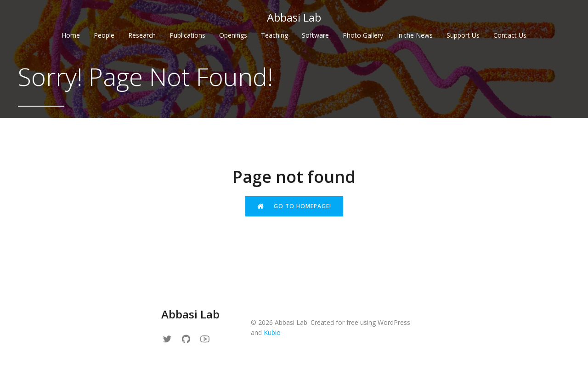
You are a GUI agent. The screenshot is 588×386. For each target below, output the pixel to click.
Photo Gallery (363, 35)
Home (71, 35)
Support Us (463, 35)
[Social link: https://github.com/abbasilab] (189, 338)
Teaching (274, 35)
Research (142, 35)
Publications (187, 35)
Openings (233, 35)
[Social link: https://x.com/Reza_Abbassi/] (171, 338)
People (104, 35)
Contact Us (510, 35)
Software (315, 35)
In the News (415, 35)
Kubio (272, 332)
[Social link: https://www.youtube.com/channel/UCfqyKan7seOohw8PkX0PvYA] (208, 338)
